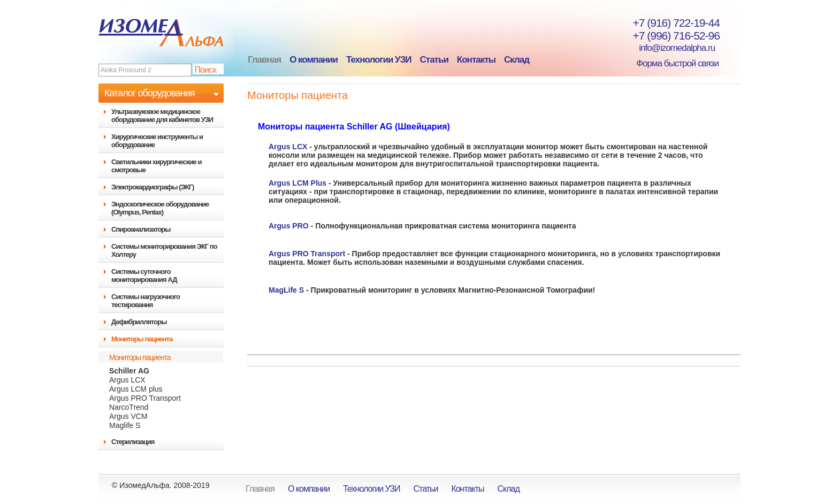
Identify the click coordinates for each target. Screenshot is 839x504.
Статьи (434, 60)
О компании (314, 60)
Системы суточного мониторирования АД (144, 276)
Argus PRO (289, 226)
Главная (264, 60)
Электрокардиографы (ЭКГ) (152, 187)
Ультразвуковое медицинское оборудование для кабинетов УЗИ (162, 116)
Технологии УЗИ (379, 60)
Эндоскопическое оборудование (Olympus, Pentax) (160, 208)
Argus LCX (127, 380)
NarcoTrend (129, 407)
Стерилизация (133, 442)
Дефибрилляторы (139, 322)
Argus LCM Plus (298, 183)
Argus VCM (128, 416)
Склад (517, 60)
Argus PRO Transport (145, 398)
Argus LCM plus (136, 389)
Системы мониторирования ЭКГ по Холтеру (164, 250)
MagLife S (286, 290)
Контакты (476, 60)
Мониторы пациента (142, 339)
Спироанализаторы (141, 229)
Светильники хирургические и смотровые (156, 166)
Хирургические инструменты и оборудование (157, 141)
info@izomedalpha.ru (671, 48)
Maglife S (125, 425)
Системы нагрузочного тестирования (146, 301)
